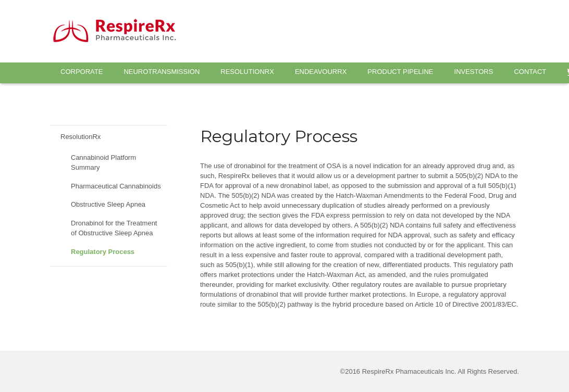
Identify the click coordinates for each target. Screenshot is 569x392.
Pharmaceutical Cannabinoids (116, 186)
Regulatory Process (103, 252)
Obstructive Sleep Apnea (108, 204)
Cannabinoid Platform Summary (103, 163)
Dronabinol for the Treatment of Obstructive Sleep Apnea (114, 228)
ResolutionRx (81, 137)
